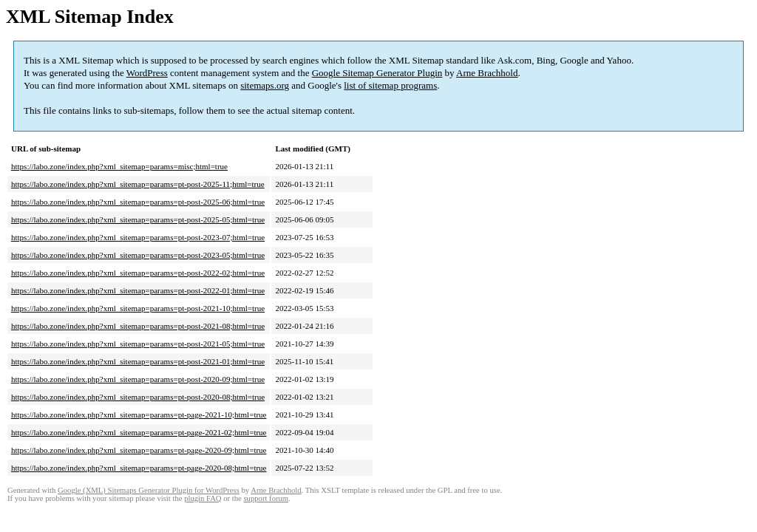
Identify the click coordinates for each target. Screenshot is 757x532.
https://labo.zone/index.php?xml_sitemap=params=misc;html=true (119, 166)
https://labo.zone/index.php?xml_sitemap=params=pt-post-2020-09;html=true (138, 379)
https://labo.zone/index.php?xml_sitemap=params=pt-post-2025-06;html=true (138, 202)
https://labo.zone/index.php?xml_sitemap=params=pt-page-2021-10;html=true (139, 415)
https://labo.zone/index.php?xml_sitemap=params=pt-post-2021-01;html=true (138, 361)
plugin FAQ (203, 498)
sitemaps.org (265, 85)
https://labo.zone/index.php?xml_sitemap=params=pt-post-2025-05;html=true (138, 219)
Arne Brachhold (487, 73)
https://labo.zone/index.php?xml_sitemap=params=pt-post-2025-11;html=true (138, 184)
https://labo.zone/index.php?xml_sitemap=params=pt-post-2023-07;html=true (138, 237)
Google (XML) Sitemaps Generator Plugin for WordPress (149, 490)
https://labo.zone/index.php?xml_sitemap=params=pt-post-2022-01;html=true (138, 290)
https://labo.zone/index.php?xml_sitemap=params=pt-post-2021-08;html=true (138, 326)
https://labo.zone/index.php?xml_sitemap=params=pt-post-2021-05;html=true (138, 344)
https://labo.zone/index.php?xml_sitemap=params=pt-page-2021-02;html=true (139, 432)
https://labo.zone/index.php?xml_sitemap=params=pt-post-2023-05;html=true (138, 255)
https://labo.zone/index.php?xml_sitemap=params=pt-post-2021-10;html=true (138, 308)
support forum (266, 498)
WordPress (147, 73)
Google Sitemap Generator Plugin (377, 73)
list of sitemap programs (390, 85)
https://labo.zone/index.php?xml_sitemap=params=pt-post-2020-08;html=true (138, 397)
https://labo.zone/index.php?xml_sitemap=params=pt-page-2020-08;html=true (139, 468)
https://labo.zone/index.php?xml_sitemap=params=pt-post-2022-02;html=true (138, 273)
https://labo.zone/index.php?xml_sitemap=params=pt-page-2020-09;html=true (139, 450)
